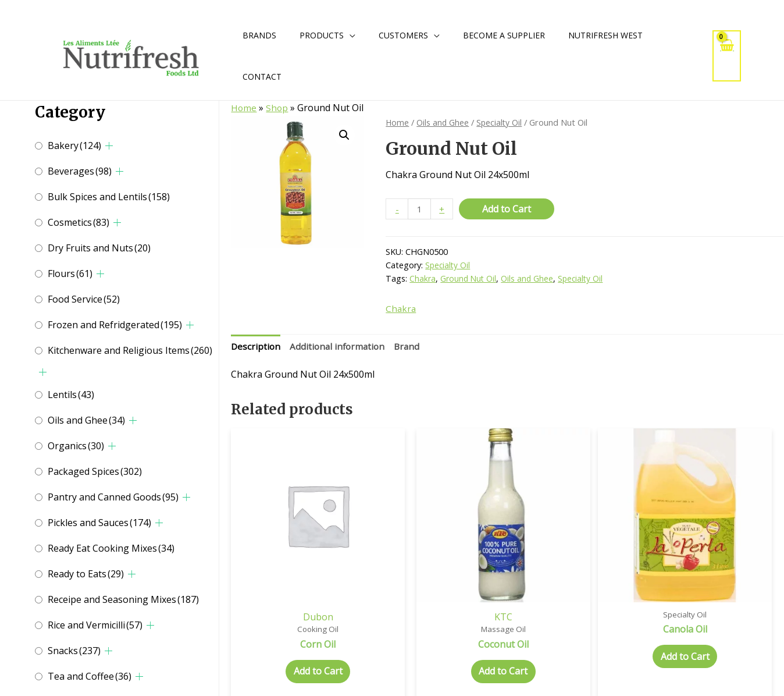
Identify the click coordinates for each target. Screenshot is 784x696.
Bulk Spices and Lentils (109, 197)
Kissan (719, 576)
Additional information (340, 348)
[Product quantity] (420, 209)
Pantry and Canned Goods (113, 497)
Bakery (74, 145)
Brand (412, 348)
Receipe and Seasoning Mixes (123, 599)
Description (256, 348)
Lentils (71, 395)
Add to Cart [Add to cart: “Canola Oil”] (578, 617)
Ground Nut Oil (469, 280)
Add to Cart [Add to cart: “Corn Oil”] (296, 632)
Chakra (423, 280)
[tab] (256, 349)
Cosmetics (79, 222)
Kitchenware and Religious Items (130, 350)
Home (244, 108)
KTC (437, 576)
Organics (76, 446)
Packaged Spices (95, 471)
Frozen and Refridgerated (115, 325)
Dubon (296, 576)
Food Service (84, 299)
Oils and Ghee (86, 420)
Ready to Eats (86, 574)
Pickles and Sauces (99, 523)
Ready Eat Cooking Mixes (111, 548)
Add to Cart (508, 209)
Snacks (74, 651)
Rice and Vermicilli (95, 625)
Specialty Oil (501, 122)
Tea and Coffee (90, 676)
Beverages (80, 171)
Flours (70, 274)
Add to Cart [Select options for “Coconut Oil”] (437, 632)
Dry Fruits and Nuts (99, 248)
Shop (278, 108)
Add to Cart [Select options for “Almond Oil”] (719, 632)
